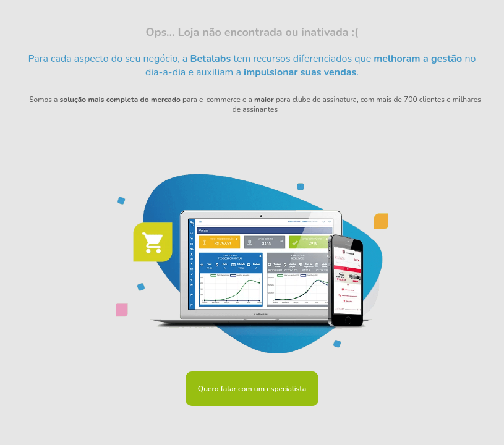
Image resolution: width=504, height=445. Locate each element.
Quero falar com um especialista (252, 389)
